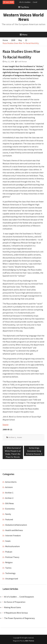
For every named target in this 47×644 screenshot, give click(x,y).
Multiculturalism (12, 546)
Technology (10, 573)
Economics (10, 509)
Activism (9, 487)
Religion (9, 562)
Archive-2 (9, 498)
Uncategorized (12, 579)
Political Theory (12, 557)
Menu (24, 35)
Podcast (9, 552)
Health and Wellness (14, 530)
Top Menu (24, 7)
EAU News (10, 503)
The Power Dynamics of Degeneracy (19, 618)
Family (8, 514)
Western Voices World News (23, 17)
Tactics (8, 568)
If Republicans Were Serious (16, 613)
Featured (9, 519)
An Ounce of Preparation (15, 602)
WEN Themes (30, 641)
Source (6, 425)
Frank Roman (22, 62)
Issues (20, 437)
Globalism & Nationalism (16, 525)
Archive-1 (12, 437)
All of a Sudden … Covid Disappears (19, 597)
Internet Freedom (13, 536)
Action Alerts (11, 482)
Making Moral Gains (13, 607)
